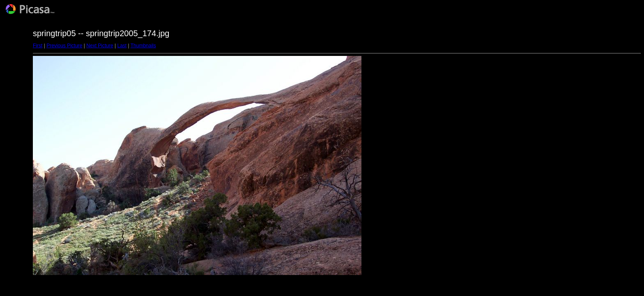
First (38, 46)
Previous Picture (64, 46)
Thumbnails (143, 46)
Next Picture (100, 46)
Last (122, 46)
